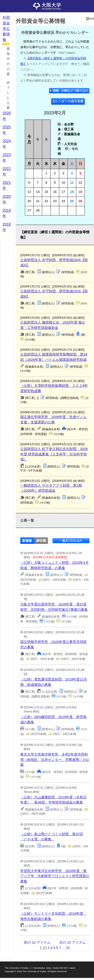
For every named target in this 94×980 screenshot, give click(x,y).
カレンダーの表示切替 (68, 101)
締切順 (41, 540)
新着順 (27, 540)
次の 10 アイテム (72, 942)
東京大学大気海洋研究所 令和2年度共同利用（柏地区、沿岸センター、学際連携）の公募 (55, 759)
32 (68, 948)
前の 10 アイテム (37, 942)
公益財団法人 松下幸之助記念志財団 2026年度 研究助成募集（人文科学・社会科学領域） (54, 454)
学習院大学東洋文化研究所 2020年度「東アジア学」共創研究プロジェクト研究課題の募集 (55, 876)
